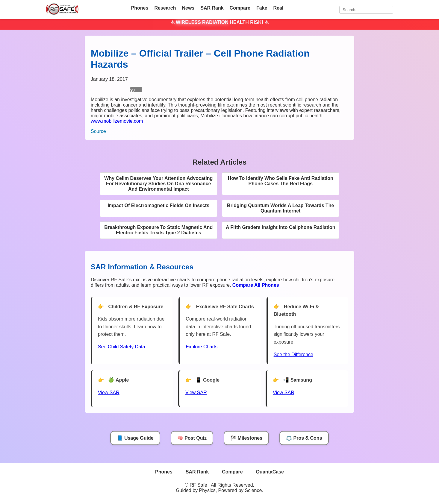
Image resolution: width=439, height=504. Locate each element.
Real (278, 8)
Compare (240, 8)
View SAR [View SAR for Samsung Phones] (284, 393)
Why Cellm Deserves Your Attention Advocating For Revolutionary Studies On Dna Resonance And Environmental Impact (158, 184)
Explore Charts (202, 347)
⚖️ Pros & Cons (304, 438)
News (188, 8)
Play (130, 91)
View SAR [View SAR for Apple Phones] (109, 393)
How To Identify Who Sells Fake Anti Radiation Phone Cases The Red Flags (281, 181)
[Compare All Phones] (256, 285)
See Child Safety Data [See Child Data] (121, 347)
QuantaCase (270, 472)
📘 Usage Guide (135, 438)
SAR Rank (212, 8)
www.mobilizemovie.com (117, 121)
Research (165, 8)
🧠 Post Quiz (192, 438)
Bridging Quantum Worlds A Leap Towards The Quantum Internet (280, 208)
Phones (140, 8)
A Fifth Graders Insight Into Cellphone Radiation (281, 227)
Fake (262, 8)
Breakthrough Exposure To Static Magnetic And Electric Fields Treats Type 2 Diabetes (158, 230)
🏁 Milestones (246, 438)
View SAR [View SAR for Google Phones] (196, 393)
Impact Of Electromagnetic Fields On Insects (158, 205)
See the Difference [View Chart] (293, 355)
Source (98, 131)
